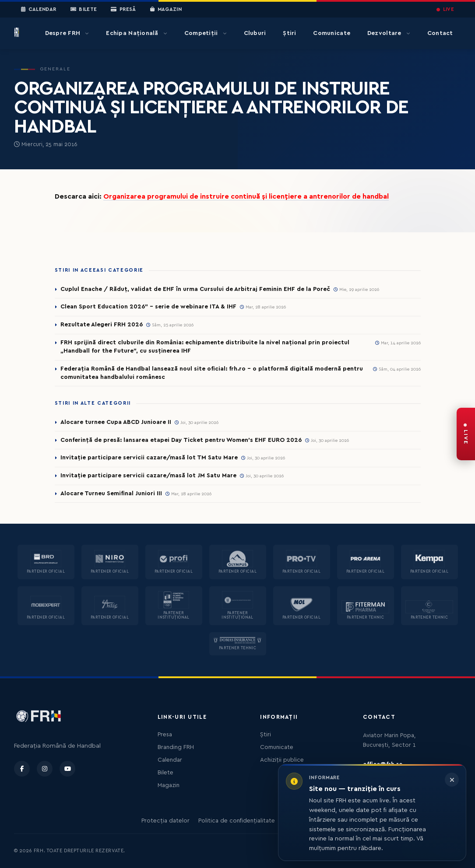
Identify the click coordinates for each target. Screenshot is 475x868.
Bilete (84, 10)
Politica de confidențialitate (237, 821)
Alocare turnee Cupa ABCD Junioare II (116, 422)
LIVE (445, 9)
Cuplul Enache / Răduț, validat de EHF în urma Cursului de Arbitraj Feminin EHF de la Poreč (195, 289)
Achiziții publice (282, 760)
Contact (440, 33)
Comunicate (332, 33)
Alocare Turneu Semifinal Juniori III (111, 493)
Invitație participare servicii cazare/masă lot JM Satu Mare (148, 476)
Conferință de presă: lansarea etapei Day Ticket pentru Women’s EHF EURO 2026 (181, 440)
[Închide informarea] (452, 780)
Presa (165, 735)
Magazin (166, 10)
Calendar (39, 10)
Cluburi (255, 33)
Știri (289, 33)
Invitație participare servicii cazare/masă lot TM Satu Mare (149, 458)
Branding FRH (176, 747)
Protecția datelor (165, 821)
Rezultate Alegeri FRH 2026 (102, 325)
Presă (123, 10)
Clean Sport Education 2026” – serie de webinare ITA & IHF (148, 307)
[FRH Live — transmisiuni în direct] (466, 434)
